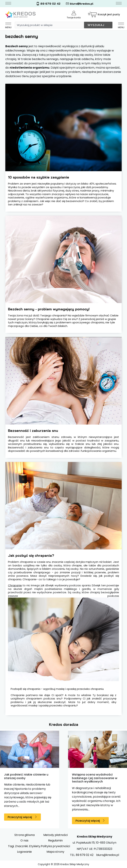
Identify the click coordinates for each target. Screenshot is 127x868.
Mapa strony (55, 852)
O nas (24, 840)
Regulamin (55, 840)
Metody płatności (56, 835)
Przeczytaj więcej (20, 817)
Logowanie (24, 852)
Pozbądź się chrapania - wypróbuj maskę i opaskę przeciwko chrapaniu (57, 689)
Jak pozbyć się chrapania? (31, 555)
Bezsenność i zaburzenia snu (33, 431)
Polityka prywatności (55, 846)
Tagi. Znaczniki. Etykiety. (24, 846)
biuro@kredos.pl (80, 4)
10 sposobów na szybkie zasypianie (39, 177)
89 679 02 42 (48, 4)
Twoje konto (74, 15)
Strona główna (25, 835)
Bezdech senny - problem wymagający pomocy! (49, 309)
